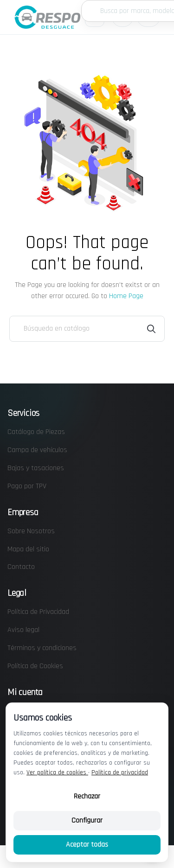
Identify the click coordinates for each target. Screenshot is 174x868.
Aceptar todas (87, 845)
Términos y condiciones (42, 648)
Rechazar (87, 796)
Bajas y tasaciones (36, 468)
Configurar (87, 820)
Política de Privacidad (38, 612)
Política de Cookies (35, 666)
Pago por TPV (27, 486)
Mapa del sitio (28, 549)
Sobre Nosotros (31, 531)
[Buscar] (87, 329)
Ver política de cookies (57, 772)
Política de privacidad (120, 772)
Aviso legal (23, 630)
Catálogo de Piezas (36, 432)
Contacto (21, 567)
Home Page (126, 296)
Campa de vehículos (37, 450)
